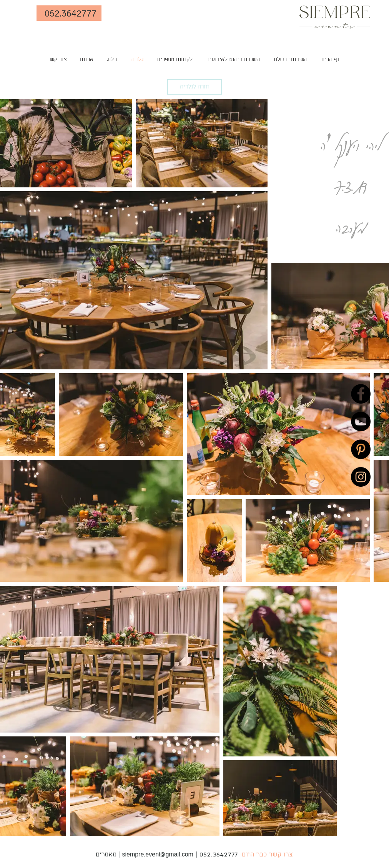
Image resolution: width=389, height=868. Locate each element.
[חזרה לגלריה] (194, 87)
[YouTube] (361, 421)
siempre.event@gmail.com (158, 855)
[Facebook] (361, 394)
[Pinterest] (361, 449)
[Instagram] (361, 477)
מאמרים (106, 855)
